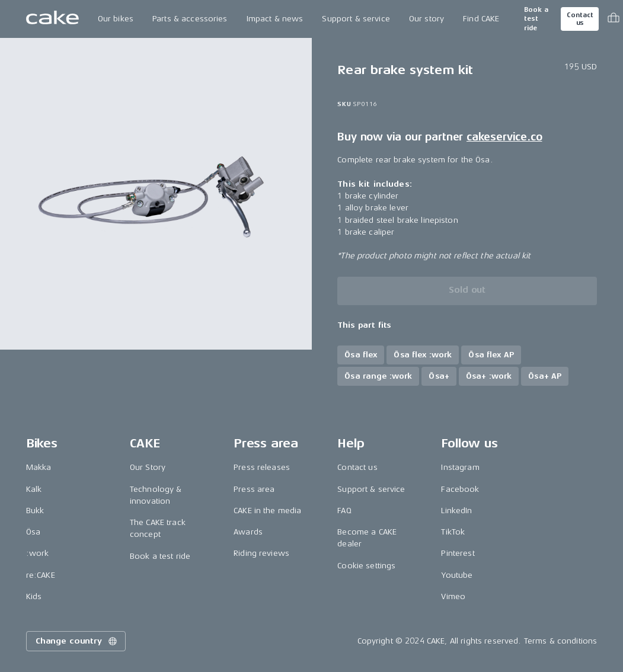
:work (38, 553)
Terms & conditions (561, 641)
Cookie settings (366, 566)
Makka (39, 467)
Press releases (262, 467)
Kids (34, 596)
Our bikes (116, 19)
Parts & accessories (190, 19)
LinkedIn (456, 511)
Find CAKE (481, 19)
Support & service (356, 19)
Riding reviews (261, 553)
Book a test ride (536, 19)
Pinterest (458, 553)
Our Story (148, 467)
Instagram (460, 467)
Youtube (457, 575)
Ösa (33, 532)
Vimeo (453, 596)
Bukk (35, 511)
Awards (248, 532)
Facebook (460, 489)
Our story (426, 19)
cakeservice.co (504, 137)
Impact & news (275, 19)
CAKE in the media (267, 511)
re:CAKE (41, 575)
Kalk (34, 489)
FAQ (344, 511)
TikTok (453, 532)
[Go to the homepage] (52, 19)
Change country (77, 641)
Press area (254, 489)
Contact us (580, 19)
